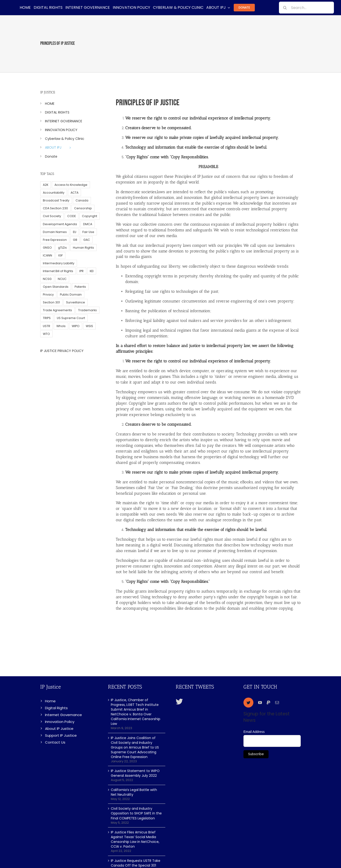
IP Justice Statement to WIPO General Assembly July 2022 (135, 773)
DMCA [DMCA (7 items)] (88, 224)
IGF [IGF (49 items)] (61, 255)
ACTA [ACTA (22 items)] (74, 193)
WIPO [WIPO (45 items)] (76, 326)
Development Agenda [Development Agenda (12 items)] (60, 224)
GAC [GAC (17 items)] (87, 240)
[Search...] (306, 8)
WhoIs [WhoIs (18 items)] (61, 326)
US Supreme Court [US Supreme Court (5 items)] (71, 318)
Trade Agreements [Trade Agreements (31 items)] (57, 310)
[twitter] (248, 703)
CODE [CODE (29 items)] (72, 216)
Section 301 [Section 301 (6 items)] (51, 302)
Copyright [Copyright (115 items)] (90, 216)
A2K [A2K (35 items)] (46, 185)
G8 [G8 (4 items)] (75, 240)
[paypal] (269, 703)
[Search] (285, 8)
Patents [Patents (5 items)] (80, 287)
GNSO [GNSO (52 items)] (47, 248)
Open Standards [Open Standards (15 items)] (56, 287)
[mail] (277, 703)
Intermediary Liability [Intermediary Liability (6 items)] (59, 263)
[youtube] (260, 703)
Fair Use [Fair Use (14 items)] (88, 232)
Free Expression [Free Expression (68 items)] (55, 240)
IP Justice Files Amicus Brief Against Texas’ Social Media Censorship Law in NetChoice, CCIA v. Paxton (135, 839)
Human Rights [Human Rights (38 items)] (83, 248)
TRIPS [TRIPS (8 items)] (47, 318)
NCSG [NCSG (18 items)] (47, 279)
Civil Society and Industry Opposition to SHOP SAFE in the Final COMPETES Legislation (136, 813)
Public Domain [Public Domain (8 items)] (71, 295)
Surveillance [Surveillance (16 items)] (76, 302)
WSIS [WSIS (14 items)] (89, 326)
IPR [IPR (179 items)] (81, 271)
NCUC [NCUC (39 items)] (62, 279)
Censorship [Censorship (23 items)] (83, 208)
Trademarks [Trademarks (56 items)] (87, 310)
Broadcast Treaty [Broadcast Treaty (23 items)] (56, 200)
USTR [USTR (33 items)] (47, 326)
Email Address (254, 732)
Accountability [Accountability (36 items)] (54, 193)
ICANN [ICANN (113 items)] (47, 255)
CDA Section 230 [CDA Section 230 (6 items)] (55, 208)
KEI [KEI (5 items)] (92, 271)
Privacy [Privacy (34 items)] (48, 295)
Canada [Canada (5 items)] (82, 200)
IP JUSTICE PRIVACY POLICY (62, 351)
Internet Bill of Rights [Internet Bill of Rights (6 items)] (58, 271)
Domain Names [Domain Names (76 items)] (55, 232)
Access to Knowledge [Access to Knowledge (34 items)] (71, 185)
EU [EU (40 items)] (75, 232)
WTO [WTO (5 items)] (46, 334)
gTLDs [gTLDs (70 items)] (62, 248)
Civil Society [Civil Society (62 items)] (52, 216)
